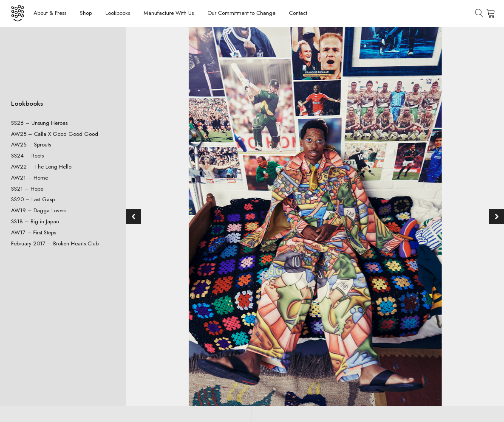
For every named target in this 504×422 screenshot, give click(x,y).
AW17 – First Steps (34, 232)
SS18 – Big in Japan (35, 221)
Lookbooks (118, 13)
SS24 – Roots (27, 156)
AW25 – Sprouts (31, 145)
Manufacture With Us (169, 13)
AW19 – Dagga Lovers (39, 210)
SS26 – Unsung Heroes (39, 123)
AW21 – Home (30, 178)
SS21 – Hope (27, 189)
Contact (298, 13)
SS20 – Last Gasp (33, 199)
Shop (86, 13)
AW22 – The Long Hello (41, 167)
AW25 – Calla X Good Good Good (55, 134)
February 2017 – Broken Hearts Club (55, 243)
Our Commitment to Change (241, 13)
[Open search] (479, 13)
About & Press (50, 13)
